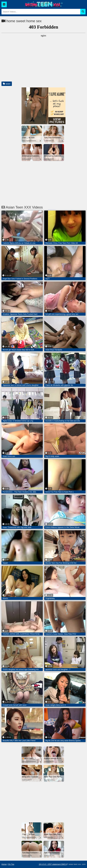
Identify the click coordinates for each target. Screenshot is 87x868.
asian (7, 84)
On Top (11, 864)
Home (4, 864)
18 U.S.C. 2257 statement (50, 864)
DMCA (64, 864)
